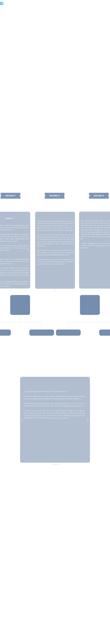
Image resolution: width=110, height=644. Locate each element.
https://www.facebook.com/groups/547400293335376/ (58, 638)
